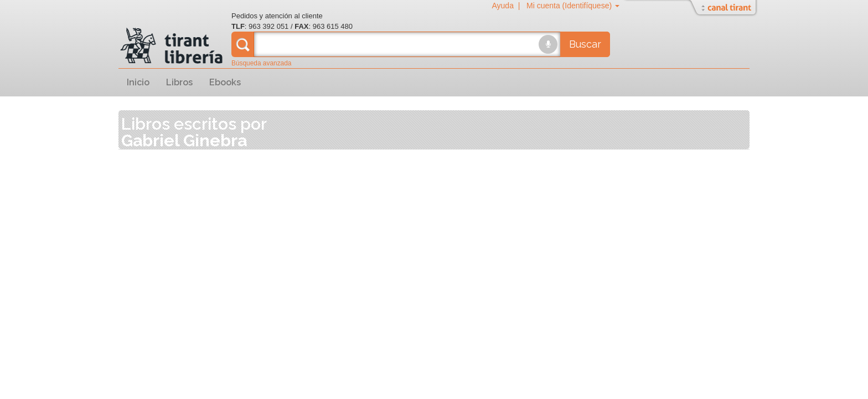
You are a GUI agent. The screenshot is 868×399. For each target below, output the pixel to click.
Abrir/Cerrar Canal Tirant (725, 8)
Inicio (138, 82)
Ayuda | (508, 6)
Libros (179, 82)
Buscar (585, 44)
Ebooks (225, 82)
